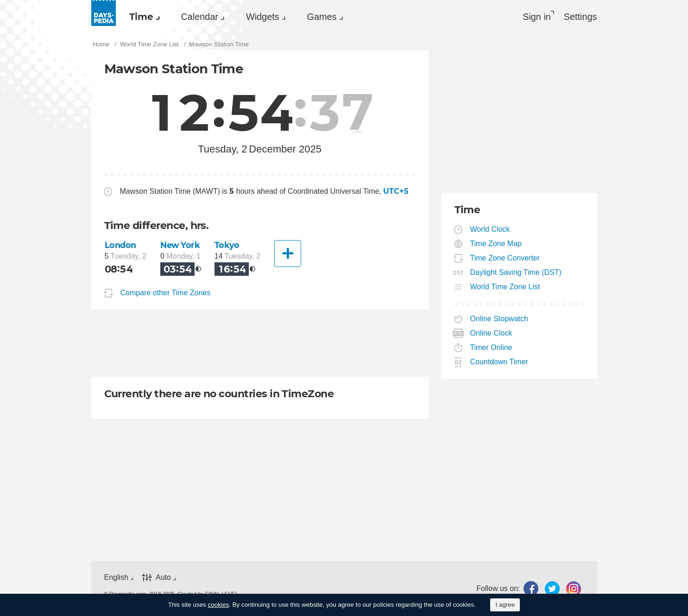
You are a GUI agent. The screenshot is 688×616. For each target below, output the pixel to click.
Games (322, 17)
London (120, 245)
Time (141, 17)
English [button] (116, 577)
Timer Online (492, 347)
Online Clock (492, 333)
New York (180, 245)
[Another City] (288, 254)
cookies (219, 605)
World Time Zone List (505, 287)
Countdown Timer (499, 362)
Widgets (263, 17)
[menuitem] (142, 17)
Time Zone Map (496, 244)
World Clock (490, 229)
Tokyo (227, 245)
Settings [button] (581, 17)
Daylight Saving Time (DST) (516, 272)
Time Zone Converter (505, 258)
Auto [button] (163, 577)
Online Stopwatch (499, 319)
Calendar (200, 17)
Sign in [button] (537, 17)
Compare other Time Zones (166, 293)
